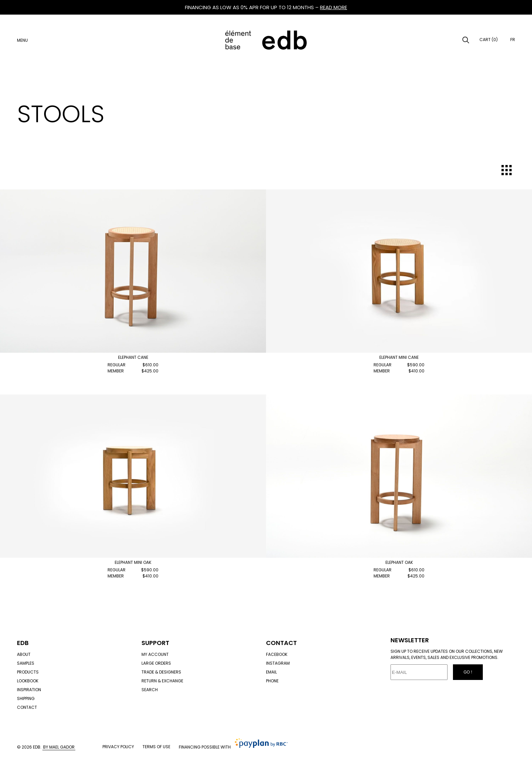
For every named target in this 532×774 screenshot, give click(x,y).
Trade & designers (161, 672)
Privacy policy (118, 747)
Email (271, 672)
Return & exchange (162, 681)
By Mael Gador (59, 747)
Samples (26, 663)
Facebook (277, 654)
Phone (272, 681)
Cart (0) (489, 40)
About (24, 654)
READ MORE (334, 7)
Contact (27, 707)
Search (150, 690)
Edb (23, 643)
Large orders (156, 663)
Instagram (278, 663)
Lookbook (28, 681)
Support (155, 643)
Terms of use (156, 747)
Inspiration (29, 690)
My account (155, 654)
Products (28, 672)
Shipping (26, 698)
